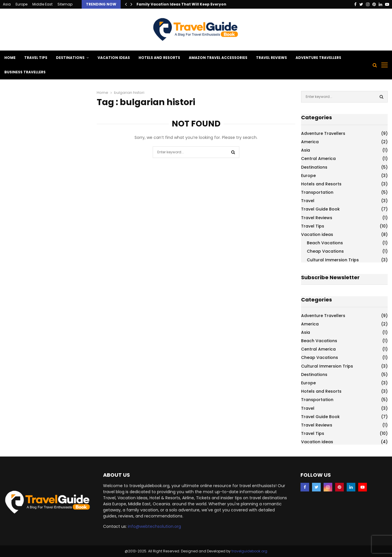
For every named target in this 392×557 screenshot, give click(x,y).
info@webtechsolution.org (154, 526)
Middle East (42, 4)
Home (10, 58)
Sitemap (65, 4)
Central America (318, 159)
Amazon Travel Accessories (218, 58)
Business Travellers (25, 72)
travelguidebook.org (249, 551)
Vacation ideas (114, 58)
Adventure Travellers (318, 58)
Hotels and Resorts (159, 58)
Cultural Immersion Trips (333, 260)
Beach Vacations (325, 243)
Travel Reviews (271, 58)
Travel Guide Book (320, 209)
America (310, 142)
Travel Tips (36, 58)
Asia (7, 4)
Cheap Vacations (325, 251)
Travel (308, 201)
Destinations (70, 58)
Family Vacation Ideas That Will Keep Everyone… (184, 4)
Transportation (317, 192)
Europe (22, 4)
